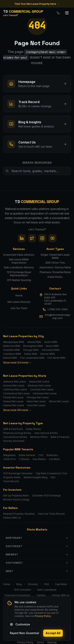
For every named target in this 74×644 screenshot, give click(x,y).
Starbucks (52, 455)
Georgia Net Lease (38, 397)
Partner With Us (12, 518)
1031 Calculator (22, 590)
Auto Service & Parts (46, 433)
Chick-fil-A (9, 459)
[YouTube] (52, 238)
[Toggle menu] (67, 13)
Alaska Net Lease (39, 382)
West (37, 571)
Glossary (33, 584)
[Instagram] (42, 238)
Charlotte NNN (11, 350)
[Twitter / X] (32, 238)
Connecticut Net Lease (16, 393)
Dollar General (27, 455)
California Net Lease (15, 389)
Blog (19, 584)
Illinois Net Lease (59, 401)
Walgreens (9, 455)
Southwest (37, 563)
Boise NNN (52, 346)
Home (19, 295)
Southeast (37, 546)
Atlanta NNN (34, 342)
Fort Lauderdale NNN (32, 358)
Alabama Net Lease (15, 382)
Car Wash (54, 459)
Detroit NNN (10, 358)
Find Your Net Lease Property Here (37, 4)
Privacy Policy (43, 616)
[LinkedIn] (22, 238)
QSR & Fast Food (13, 429)
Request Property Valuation (19, 514)
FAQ (53, 477)
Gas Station (39, 459)
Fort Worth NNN (56, 358)
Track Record (11, 481)
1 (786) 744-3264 (58, 309)
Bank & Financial (60, 437)
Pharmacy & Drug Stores (17, 433)
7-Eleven (24, 459)
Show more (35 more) (17, 410)
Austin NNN (51, 342)
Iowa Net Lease (36, 405)
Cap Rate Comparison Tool (51, 473)
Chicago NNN (31, 350)
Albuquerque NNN (14, 342)
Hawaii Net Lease (13, 401)
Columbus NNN (12, 354)
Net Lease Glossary (19, 302)
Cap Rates (61, 584)
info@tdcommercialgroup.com (57, 316)
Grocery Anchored (14, 441)
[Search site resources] (37, 171)
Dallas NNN (31, 354)
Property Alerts (12, 477)
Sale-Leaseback (47, 590)
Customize (20, 624)
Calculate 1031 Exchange (46, 496)
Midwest (37, 554)
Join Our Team (19, 308)
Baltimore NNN (12, 346)
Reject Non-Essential (24, 633)
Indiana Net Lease (14, 405)
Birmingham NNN (33, 346)
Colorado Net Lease (42, 389)
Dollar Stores (33, 429)
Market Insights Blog (36, 477)
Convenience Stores (15, 437)
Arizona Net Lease (14, 386)
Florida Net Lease (13, 397)
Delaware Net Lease (45, 393)
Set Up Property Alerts (16, 496)
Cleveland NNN (51, 350)
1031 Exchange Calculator (18, 473)
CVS (41, 455)
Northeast (37, 538)
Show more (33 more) (17, 363)
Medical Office (39, 437)
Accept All (53, 633)
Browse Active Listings (16, 499)
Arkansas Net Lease (39, 386)
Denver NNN (47, 354)
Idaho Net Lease (36, 401)
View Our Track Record (51, 514)
